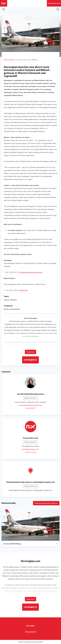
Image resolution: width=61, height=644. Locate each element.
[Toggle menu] (4, 9)
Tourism (7, 300)
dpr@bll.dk (23, 290)
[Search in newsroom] (58, 9)
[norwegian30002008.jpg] (30, 525)
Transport (13, 300)
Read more (30, 352)
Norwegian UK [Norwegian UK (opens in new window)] (30, 632)
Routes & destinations (12, 309)
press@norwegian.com (31, 449)
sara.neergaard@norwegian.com (31, 272)
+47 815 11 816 (31, 452)
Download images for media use (46, 503)
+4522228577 (31, 408)
